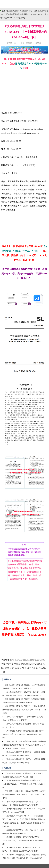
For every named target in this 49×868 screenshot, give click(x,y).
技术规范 (40, 664)
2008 (7, 668)
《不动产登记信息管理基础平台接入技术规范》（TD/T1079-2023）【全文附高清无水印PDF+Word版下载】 (24, 784)
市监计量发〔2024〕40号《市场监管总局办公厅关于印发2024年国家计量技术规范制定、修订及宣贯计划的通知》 (24, 795)
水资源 (17, 664)
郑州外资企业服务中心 (23, 11)
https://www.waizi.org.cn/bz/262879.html (28, 660)
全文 (12, 668)
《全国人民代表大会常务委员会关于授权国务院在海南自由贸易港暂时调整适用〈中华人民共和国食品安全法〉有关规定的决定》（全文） (24, 745)
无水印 (23, 668)
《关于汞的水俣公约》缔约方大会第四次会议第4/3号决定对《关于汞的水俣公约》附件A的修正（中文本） (23, 734)
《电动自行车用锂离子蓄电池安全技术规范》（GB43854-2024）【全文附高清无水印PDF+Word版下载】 (24, 841)
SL (2, 668)
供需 (23, 664)
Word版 (42, 668)
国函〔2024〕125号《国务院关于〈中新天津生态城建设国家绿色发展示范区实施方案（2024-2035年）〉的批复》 (24, 710)
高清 (17, 668)
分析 (33, 664)
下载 (3, 672)
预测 (28, 664)
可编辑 (35, 668)
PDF (29, 668)
